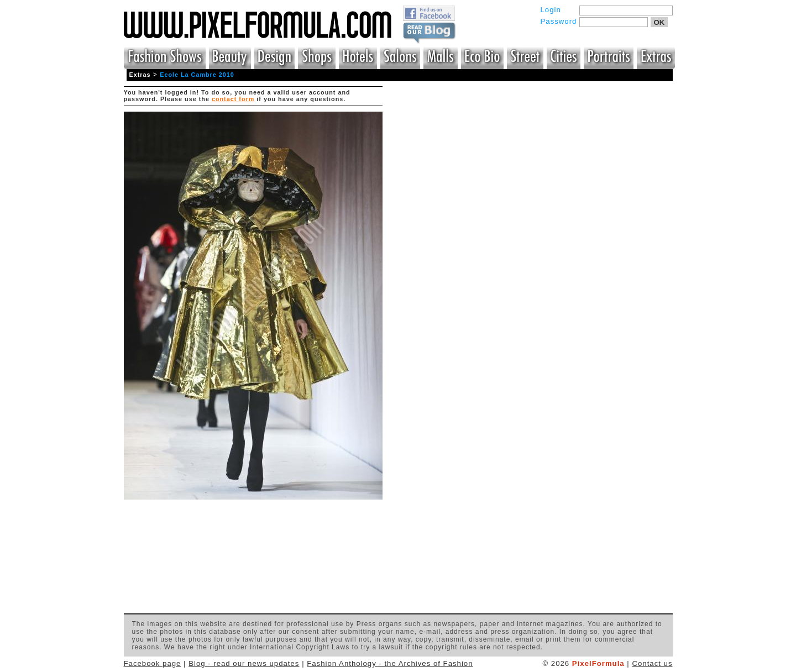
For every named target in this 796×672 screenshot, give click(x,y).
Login (551, 10)
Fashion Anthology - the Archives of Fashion (390, 663)
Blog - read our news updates (244, 663)
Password (559, 21)
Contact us (652, 663)
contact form (233, 99)
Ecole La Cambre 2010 (197, 75)
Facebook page (153, 663)
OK (659, 22)
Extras (140, 75)
